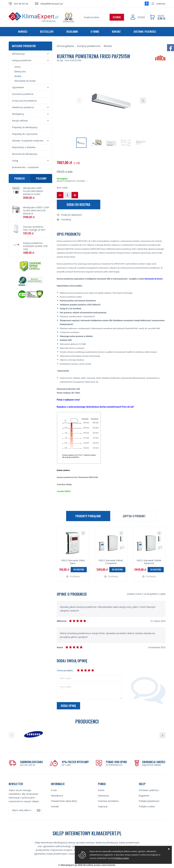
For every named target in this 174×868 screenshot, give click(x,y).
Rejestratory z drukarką (24, 147)
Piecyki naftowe (20, 121)
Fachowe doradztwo (108, 791)
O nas (54, 780)
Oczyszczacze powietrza (24, 101)
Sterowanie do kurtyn (25, 81)
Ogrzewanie (18, 87)
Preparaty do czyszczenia (25, 134)
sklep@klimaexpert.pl (52, 4)
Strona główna (65, 46)
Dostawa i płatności (145, 32)
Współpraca (57, 786)
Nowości (23, 32)
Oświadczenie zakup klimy (64, 791)
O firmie (95, 32)
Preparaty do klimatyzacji (25, 127)
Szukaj (117, 17)
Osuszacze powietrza (23, 94)
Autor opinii (65, 678)
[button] (79, 101)
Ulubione (161, 4)
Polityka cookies (147, 796)
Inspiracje (103, 796)
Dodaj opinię (68, 706)
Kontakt (116, 32)
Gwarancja (103, 786)
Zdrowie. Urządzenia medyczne (28, 141)
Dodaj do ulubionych (72, 215)
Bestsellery (47, 32)
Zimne (17, 67)
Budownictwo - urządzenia (25, 167)
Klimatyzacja (18, 54)
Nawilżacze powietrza (23, 107)
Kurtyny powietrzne (22, 60)
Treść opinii (65, 687)
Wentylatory (18, 114)
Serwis (101, 780)
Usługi (15, 161)
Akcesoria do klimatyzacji (25, 154)
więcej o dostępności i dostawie (71, 181)
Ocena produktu (65, 670)
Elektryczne (20, 71)
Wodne (18, 76)
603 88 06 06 (21, 4)
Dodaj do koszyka (78, 204)
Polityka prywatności (149, 791)
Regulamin (72, 32)
